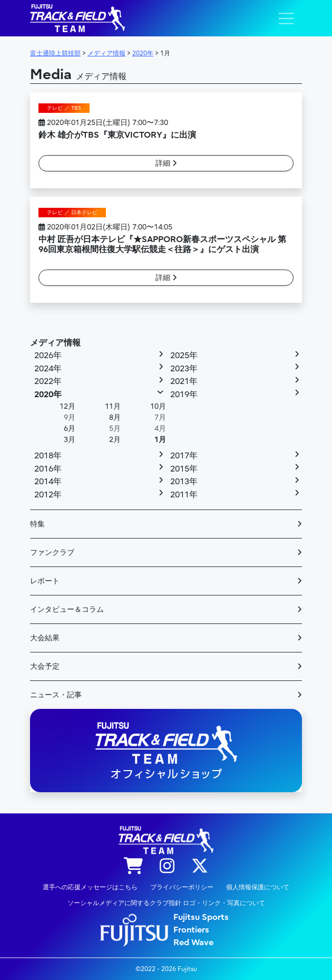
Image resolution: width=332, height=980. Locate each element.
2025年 (184, 356)
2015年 (184, 469)
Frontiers (191, 930)
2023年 (184, 369)
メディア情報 (55, 343)
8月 (115, 417)
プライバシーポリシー (182, 887)
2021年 (184, 381)
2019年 (184, 395)
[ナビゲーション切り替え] (286, 18)
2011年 (184, 495)
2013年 (184, 482)
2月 (115, 440)
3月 (70, 440)
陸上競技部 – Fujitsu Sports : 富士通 (77, 18)
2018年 (48, 456)
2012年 (48, 495)
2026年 (48, 356)
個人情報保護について (258, 887)
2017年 (184, 456)
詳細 (166, 163)
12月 (67, 406)
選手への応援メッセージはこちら (90, 887)
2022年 (48, 381)
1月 (160, 440)
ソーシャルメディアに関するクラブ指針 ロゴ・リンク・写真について (166, 903)
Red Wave (193, 943)
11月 (113, 406)
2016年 (48, 469)
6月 (70, 429)
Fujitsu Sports (201, 917)
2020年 (48, 395)
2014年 (48, 482)
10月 (158, 406)
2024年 (48, 369)
